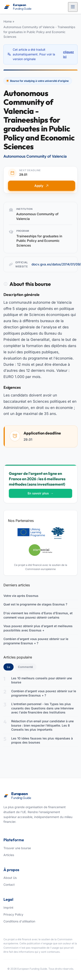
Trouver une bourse (17, 848)
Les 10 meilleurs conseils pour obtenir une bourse (42, 680)
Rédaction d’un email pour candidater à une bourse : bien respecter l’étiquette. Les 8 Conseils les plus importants (42, 725)
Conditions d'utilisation (19, 921)
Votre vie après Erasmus (21, 596)
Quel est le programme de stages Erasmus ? (35, 604)
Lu (10, 667)
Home (8, 21)
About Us (10, 878)
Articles (9, 855)
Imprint (8, 908)
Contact (9, 885)
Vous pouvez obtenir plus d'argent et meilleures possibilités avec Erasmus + (38, 628)
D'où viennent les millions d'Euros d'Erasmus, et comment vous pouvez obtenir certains (38, 615)
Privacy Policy (13, 914)
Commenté (25, 667)
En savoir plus (41, 493)
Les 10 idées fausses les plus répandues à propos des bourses (42, 740)
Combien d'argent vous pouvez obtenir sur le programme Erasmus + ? (36, 641)
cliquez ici (68, 54)
